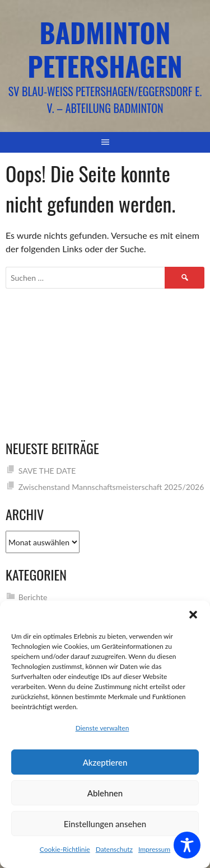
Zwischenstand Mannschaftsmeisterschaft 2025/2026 (111, 487)
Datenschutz (114, 849)
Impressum (154, 849)
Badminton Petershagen (105, 49)
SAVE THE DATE (47, 471)
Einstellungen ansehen (105, 824)
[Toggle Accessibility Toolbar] (187, 845)
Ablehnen (105, 793)
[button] (193, 615)
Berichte (33, 597)
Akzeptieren (105, 762)
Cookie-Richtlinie (65, 849)
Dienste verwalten (102, 728)
